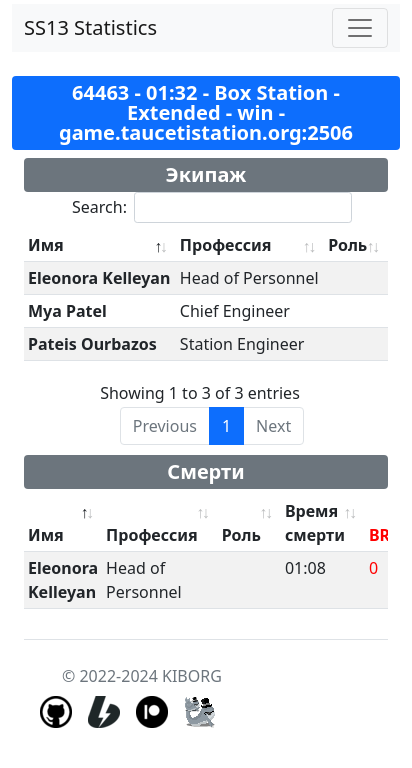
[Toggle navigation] (360, 28)
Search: (212, 207)
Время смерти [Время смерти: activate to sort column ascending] (315, 523)
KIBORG (192, 676)
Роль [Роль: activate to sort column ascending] (347, 245)
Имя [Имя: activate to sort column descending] (46, 245)
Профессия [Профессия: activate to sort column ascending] (226, 245)
